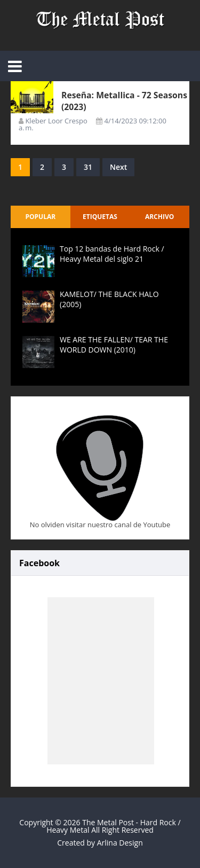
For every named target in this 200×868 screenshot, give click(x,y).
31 (88, 167)
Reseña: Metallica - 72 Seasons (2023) (107, 101)
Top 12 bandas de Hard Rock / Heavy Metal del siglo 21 (112, 253)
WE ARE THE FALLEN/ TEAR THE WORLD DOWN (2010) (114, 344)
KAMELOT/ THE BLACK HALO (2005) (109, 299)
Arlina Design (120, 843)
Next (118, 167)
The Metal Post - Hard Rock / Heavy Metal (114, 826)
